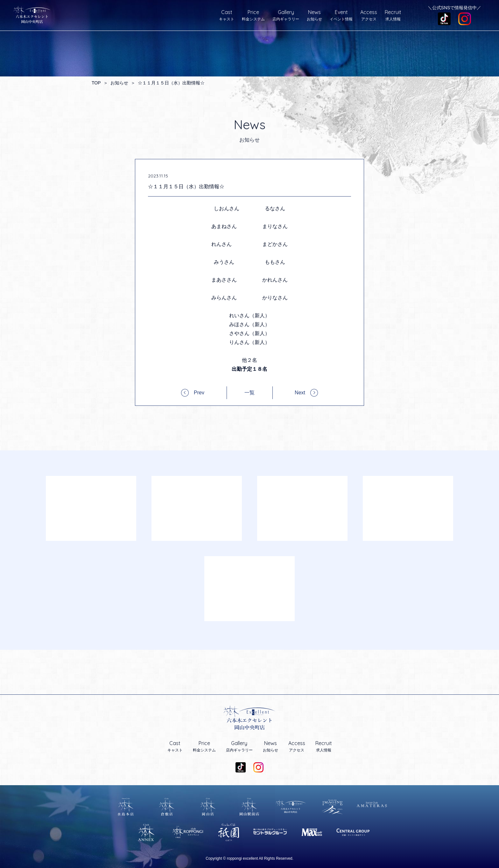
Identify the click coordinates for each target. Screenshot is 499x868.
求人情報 (393, 15)
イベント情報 (341, 15)
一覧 (250, 393)
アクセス (369, 15)
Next (300, 393)
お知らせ (314, 15)
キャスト (227, 15)
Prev (199, 393)
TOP (96, 83)
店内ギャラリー (286, 15)
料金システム (253, 15)
